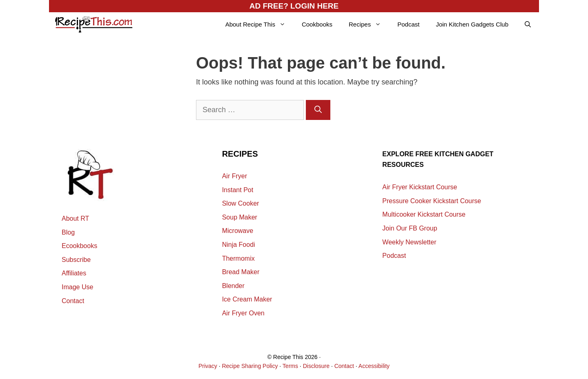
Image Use (77, 287)
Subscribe (76, 260)
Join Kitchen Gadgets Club (472, 24)
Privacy (208, 366)
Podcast (408, 24)
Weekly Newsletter (409, 242)
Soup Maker (240, 217)
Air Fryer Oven (243, 313)
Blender (233, 286)
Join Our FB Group (410, 228)
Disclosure (316, 366)
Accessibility (374, 366)
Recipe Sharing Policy (250, 366)
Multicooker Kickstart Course (424, 214)
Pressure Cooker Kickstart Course (432, 201)
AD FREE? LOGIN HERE (294, 6)
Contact (73, 301)
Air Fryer (235, 176)
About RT (75, 218)
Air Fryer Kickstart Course (420, 187)
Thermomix (238, 258)
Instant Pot (238, 190)
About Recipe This (259, 24)
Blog (68, 232)
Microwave (238, 231)
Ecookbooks (79, 246)
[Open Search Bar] (528, 24)
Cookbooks (317, 24)
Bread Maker (241, 272)
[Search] (318, 110)
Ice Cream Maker (247, 299)
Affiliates (74, 273)
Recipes (369, 24)
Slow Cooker (241, 203)
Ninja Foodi (239, 245)
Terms (290, 366)
